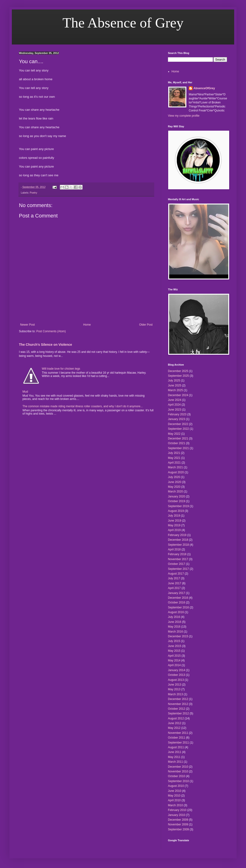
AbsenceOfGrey (204, 88)
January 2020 (177, 496)
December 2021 (178, 438)
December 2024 (178, 395)
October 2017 (177, 564)
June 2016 (175, 622)
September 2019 (178, 506)
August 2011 (176, 747)
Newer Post (27, 325)
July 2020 (174, 477)
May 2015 (174, 651)
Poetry (33, 193)
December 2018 (178, 540)
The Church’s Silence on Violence (46, 345)
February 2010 (177, 810)
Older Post (146, 325)
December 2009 (178, 820)
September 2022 (178, 429)
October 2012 (177, 709)
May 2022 (174, 434)
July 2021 (174, 453)
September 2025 (178, 376)
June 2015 (175, 646)
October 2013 (177, 675)
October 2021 (177, 443)
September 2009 (178, 829)
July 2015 (174, 641)
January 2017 (177, 593)
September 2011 (178, 743)
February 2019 (177, 535)
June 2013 (175, 685)
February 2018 (177, 554)
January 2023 (177, 419)
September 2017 (178, 569)
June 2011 (175, 752)
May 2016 (174, 627)
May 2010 (174, 796)
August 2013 (176, 680)
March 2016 (175, 632)
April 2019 (174, 530)
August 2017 (176, 574)
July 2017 (174, 578)
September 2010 (178, 781)
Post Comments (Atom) (51, 331)
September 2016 (178, 607)
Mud (25, 392)
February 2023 (177, 414)
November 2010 (178, 771)
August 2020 (176, 472)
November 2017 (178, 559)
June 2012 (175, 723)
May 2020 (174, 487)
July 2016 (174, 617)
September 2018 (178, 545)
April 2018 (174, 549)
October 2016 (177, 602)
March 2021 (175, 467)
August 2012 (176, 718)
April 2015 (174, 656)
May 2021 (174, 458)
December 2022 (178, 424)
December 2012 (178, 699)
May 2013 (174, 689)
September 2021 (178, 448)
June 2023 (175, 410)
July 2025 (174, 381)
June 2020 (175, 482)
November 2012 (178, 704)
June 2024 (175, 400)
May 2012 (174, 728)
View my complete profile (184, 116)
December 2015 (178, 636)
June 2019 (175, 521)
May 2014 (174, 660)
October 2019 (177, 501)
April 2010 (174, 800)
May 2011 (174, 757)
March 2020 (175, 492)
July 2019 (174, 516)
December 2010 (178, 767)
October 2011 (177, 738)
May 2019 (174, 525)
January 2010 (177, 815)
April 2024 (174, 405)
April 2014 (174, 665)
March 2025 (175, 390)
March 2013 (175, 694)
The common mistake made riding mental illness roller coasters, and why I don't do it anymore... (83, 406)
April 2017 (174, 588)
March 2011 (175, 762)
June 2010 (175, 791)
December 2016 (178, 598)
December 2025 (178, 371)
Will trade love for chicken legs (61, 369)
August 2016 (176, 612)
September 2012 (178, 713)
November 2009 (178, 824)
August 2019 (176, 511)
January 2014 (177, 670)
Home (87, 325)
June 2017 (175, 583)
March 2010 (175, 805)
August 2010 (176, 786)
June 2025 (175, 385)
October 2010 (177, 776)
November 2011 (178, 733)
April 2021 (174, 463)
